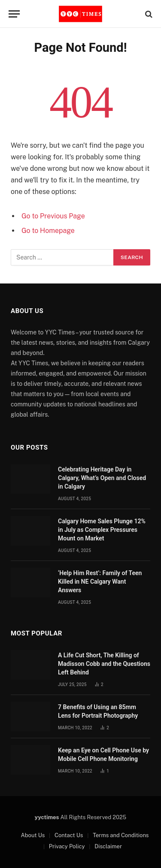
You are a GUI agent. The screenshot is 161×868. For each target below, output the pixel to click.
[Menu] (14, 14)
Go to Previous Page (53, 216)
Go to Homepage (48, 231)
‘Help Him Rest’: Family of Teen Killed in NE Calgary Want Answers (100, 582)
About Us (33, 835)
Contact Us (69, 835)
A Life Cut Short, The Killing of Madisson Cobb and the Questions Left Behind (104, 664)
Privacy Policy (67, 846)
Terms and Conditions (121, 835)
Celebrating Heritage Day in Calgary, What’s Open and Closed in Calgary (102, 478)
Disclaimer (108, 846)
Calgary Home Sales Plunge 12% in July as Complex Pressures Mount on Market (102, 530)
